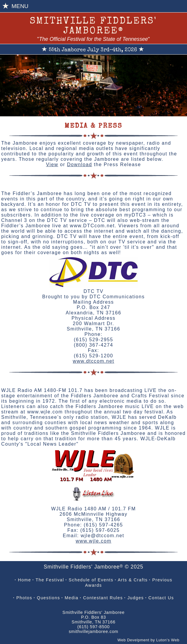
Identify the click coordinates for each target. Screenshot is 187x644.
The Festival (50, 580)
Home (24, 580)
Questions (49, 598)
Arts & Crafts (133, 580)
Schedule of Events (91, 580)
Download (80, 165)
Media (72, 598)
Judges (136, 598)
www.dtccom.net (93, 361)
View (52, 165)
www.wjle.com (94, 541)
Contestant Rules (103, 598)
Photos (24, 598)
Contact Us (161, 598)
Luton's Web (168, 640)
